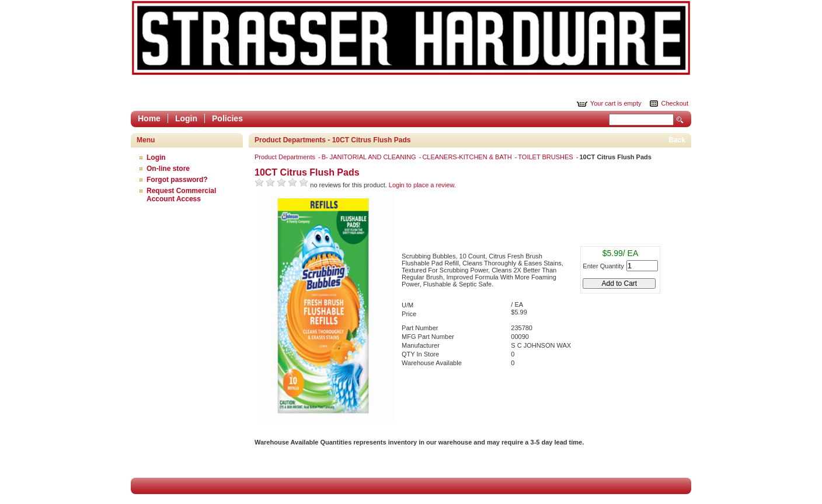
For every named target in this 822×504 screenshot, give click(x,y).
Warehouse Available (432, 363)
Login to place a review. (422, 185)
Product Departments (286, 157)
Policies (227, 118)
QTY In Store (420, 354)
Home (149, 118)
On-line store (168, 169)
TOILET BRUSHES (546, 157)
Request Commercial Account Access (181, 195)
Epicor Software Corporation (411, 38)
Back (677, 140)
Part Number (420, 328)
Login (186, 118)
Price (409, 314)
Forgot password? (177, 180)
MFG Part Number (428, 337)
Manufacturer (421, 345)
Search (680, 120)
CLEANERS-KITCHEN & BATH (468, 157)
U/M (407, 305)
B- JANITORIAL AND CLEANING (370, 157)
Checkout (675, 103)
